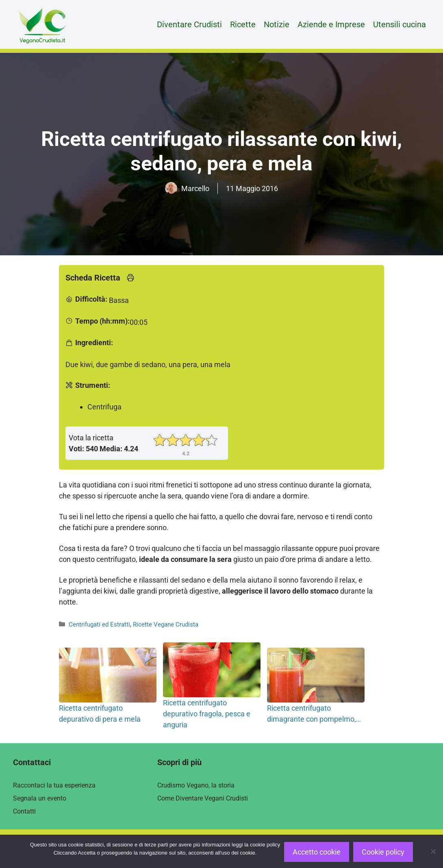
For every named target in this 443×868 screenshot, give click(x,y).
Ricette (243, 24)
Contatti (24, 811)
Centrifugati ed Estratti (99, 624)
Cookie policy (383, 852)
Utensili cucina (400, 24)
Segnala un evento (40, 798)
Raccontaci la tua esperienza (54, 785)
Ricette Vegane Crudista (166, 624)
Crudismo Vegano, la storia (196, 785)
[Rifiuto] (433, 851)
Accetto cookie (317, 852)
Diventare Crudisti (189, 24)
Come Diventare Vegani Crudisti (203, 798)
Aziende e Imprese (331, 24)
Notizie (277, 24)
